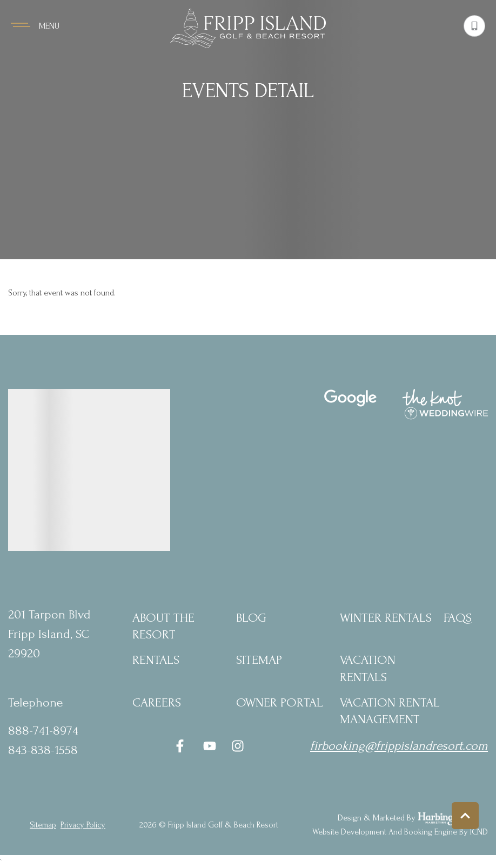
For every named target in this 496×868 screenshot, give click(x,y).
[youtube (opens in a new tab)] (210, 746)
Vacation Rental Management (390, 711)
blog (251, 618)
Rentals (156, 660)
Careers (157, 702)
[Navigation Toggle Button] (35, 26)
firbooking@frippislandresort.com (399, 746)
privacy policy (83, 825)
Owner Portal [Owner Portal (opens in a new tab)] (280, 702)
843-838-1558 (43, 750)
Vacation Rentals (368, 668)
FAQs (458, 618)
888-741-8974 (43, 731)
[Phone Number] (474, 26)
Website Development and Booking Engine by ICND (400, 832)
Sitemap (259, 660)
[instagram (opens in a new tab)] (238, 746)
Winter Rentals (386, 618)
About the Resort (163, 626)
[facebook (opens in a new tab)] (182, 746)
